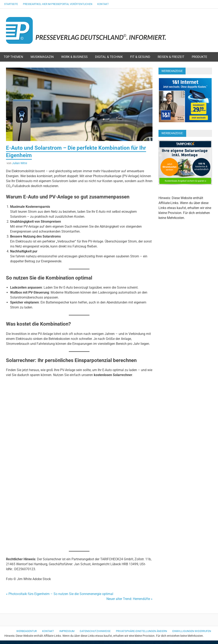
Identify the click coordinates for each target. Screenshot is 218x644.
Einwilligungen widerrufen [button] (192, 631)
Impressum (67, 631)
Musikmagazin (42, 57)
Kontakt (103, 4)
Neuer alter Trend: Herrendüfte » (129, 599)
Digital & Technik (109, 57)
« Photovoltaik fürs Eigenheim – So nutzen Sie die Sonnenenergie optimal (60, 594)
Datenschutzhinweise (95, 631)
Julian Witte (20, 163)
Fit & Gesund (140, 57)
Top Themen (13, 57)
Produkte (200, 57)
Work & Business (74, 57)
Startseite (11, 4)
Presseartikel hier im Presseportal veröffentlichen (58, 4)
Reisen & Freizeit (171, 57)
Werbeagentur (27, 631)
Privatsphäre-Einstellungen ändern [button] (141, 631)
